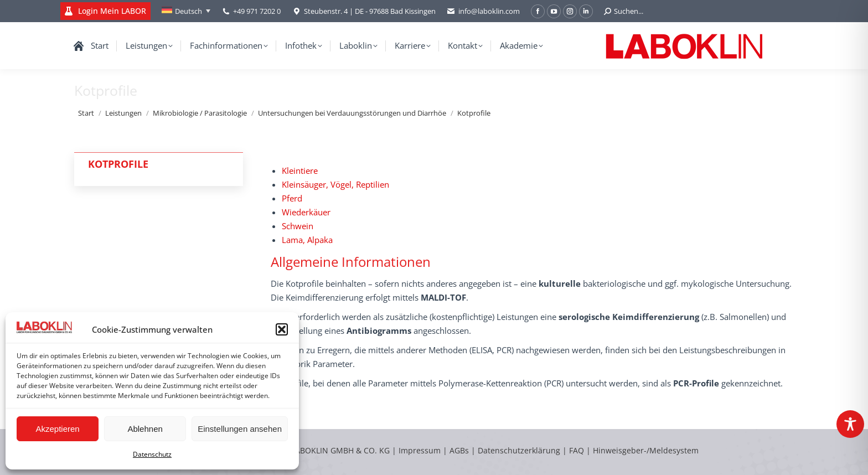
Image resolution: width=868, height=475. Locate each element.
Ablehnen (145, 429)
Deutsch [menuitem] (188, 11)
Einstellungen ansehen (240, 429)
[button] (282, 329)
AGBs (460, 450)
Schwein (298, 226)
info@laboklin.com (483, 11)
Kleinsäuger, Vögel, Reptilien (335, 184)
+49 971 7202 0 (257, 11)
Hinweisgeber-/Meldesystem (646, 450)
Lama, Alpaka (307, 240)
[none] (186, 11)
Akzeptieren (57, 429)
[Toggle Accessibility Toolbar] (850, 424)
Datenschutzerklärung (519, 450)
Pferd (292, 198)
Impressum (420, 450)
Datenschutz (152, 454)
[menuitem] (186, 11)
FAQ (577, 450)
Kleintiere (300, 171)
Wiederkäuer (306, 212)
